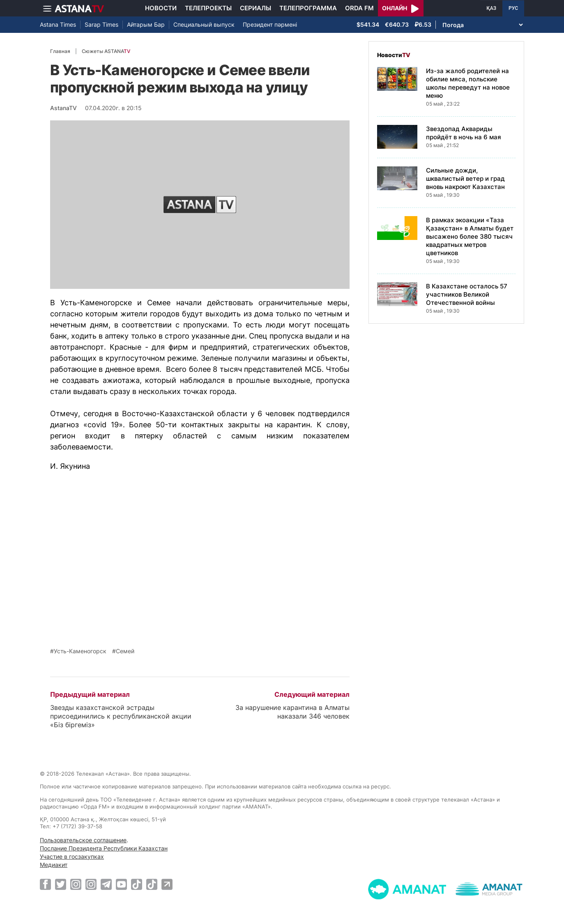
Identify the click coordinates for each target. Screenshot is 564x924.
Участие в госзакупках (72, 856)
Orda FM (359, 8)
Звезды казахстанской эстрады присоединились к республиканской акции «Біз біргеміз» (121, 716)
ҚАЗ (491, 8)
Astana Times (58, 24)
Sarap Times (101, 24)
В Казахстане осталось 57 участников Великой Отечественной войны (467, 294)
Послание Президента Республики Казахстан (104, 848)
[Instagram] (76, 884)
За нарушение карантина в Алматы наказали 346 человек (292, 712)
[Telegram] (106, 884)
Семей (125, 651)
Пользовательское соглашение (83, 840)
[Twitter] (61, 884)
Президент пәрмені (270, 24)
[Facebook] (45, 884)
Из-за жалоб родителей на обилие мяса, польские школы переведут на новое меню (468, 83)
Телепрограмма (308, 8)
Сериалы (256, 8)
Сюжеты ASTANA (106, 51)
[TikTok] (137, 884)
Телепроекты (208, 8)
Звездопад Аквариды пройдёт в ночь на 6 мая (464, 133)
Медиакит (54, 865)
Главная (60, 51)
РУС (513, 8)
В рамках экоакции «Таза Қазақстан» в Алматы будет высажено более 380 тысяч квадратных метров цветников (470, 236)
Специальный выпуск (204, 24)
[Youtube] (121, 884)
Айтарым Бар (146, 24)
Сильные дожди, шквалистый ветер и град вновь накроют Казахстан (465, 179)
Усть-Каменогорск (80, 651)
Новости (161, 8)
